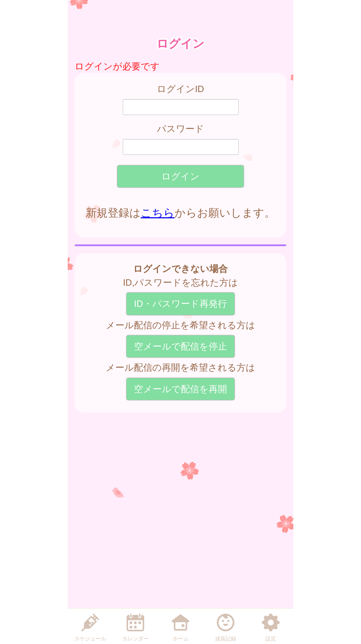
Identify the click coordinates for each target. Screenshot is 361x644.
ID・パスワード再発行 (180, 304)
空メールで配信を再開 (180, 389)
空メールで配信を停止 (180, 346)
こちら (158, 213)
